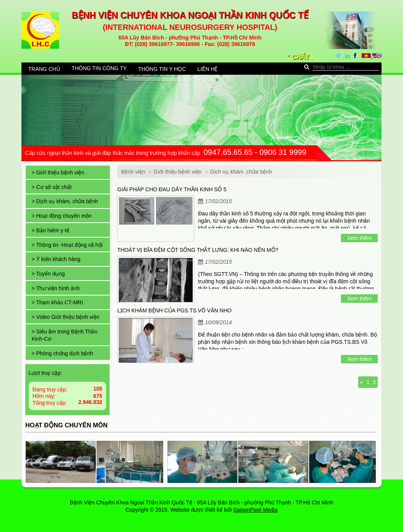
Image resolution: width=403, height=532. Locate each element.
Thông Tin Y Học (162, 69)
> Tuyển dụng (48, 274)
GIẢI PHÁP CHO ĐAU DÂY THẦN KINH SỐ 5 (172, 189)
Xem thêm (359, 238)
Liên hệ (207, 69)
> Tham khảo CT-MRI (57, 302)
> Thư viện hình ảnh (56, 288)
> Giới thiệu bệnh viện (58, 172)
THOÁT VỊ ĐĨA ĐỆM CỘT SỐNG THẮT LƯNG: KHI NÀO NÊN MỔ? (198, 250)
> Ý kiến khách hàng (56, 259)
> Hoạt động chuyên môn (61, 216)
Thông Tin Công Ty (99, 68)
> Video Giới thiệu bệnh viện (65, 317)
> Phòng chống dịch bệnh (62, 353)
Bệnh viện (133, 172)
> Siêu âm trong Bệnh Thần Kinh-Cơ (64, 335)
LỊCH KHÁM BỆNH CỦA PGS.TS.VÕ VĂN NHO (174, 310)
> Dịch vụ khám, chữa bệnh (65, 201)
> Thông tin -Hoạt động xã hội (67, 245)
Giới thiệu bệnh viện (179, 172)
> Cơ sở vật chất (51, 187)
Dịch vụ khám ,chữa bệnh (241, 172)
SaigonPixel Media (256, 510)
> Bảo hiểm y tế (50, 230)
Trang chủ (44, 69)
